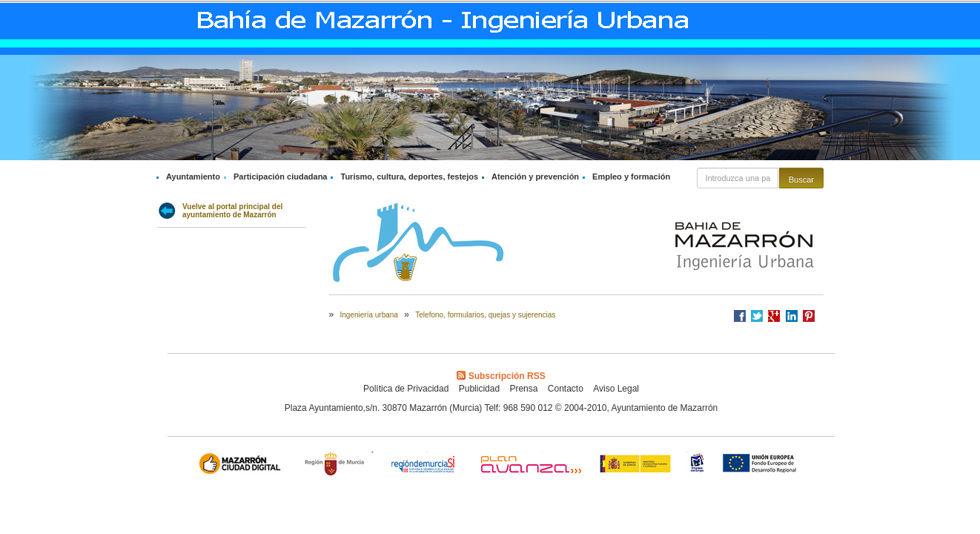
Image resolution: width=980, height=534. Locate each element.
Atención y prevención (535, 177)
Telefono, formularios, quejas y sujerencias (485, 315)
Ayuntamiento (193, 177)
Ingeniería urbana (369, 315)
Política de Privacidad (406, 389)
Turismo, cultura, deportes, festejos (409, 177)
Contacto (566, 389)
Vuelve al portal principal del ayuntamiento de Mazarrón (232, 211)
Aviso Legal (616, 389)
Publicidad (479, 389)
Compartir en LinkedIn (792, 316)
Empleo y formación (631, 177)
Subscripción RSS (501, 376)
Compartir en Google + (774, 316)
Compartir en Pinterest (809, 316)
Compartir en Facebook (740, 316)
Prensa (523, 389)
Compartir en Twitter (757, 316)
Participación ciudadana (281, 177)
